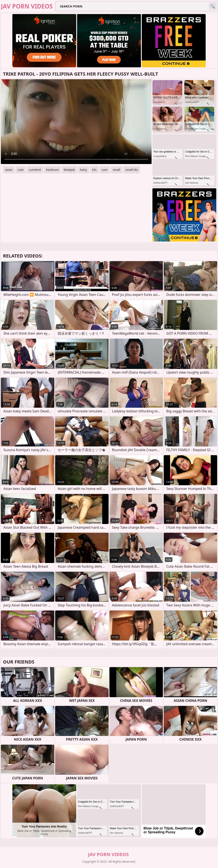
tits (94, 170)
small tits (132, 170)
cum (105, 170)
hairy (84, 170)
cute (21, 170)
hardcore (52, 170)
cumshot (35, 170)
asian (9, 170)
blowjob (69, 170)
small (117, 170)
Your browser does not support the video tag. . (76, 122)
